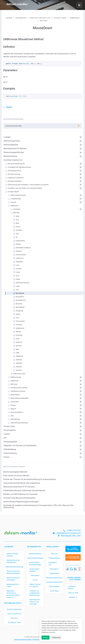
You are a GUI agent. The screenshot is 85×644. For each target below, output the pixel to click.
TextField (19, 367)
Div (17, 237)
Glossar (7, 457)
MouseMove (20, 297)
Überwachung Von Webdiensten (13, 561)
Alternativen (35, 575)
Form (17, 265)
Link (17, 290)
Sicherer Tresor (9, 426)
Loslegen (7, 137)
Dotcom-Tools (73, 593)
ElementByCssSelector (23, 248)
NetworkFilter (15, 395)
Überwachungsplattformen (14, 152)
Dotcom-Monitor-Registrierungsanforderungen (21, 502)
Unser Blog (54, 591)
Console (13, 202)
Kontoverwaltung (10, 453)
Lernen (35, 580)
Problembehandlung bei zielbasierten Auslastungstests (24, 490)
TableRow (19, 363)
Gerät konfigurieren (11, 145)
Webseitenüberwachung (14, 567)
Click (17, 234)
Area (17, 220)
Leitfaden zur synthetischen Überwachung (34, 593)
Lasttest (7, 434)
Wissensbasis (54, 586)
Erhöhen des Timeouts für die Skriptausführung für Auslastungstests (30, 479)
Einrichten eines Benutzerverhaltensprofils (19, 498)
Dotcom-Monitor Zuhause (12, 555)
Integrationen (54, 573)
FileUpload (19, 262)
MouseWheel (20, 307)
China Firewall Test (14, 614)
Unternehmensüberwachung (54, 582)
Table (17, 353)
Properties (17, 209)
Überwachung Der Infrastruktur (13, 579)
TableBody (19, 356)
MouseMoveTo (21, 300)
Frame (18, 272)
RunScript (19, 335)
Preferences (56, 638)
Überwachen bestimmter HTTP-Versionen (19, 487)
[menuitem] (73, 597)
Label (18, 286)
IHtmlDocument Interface (19, 388)
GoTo (17, 276)
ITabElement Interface (18, 391)
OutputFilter (15, 402)
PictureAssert (20, 321)
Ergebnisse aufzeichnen (16, 178)
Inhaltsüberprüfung (14, 171)
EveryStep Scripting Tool (13, 160)
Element (18, 244)
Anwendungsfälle (10, 442)
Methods (9, 107)
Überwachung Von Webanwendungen (13, 572)
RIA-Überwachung (14, 174)
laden (18, 216)
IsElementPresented (22, 283)
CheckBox (19, 230)
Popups (13, 405)
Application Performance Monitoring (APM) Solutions (13, 594)
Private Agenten (10, 430)
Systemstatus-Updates (35, 570)
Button (18, 227)
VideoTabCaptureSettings (19, 423)
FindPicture (20, 258)
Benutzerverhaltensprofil (16, 164)
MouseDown (20, 293)
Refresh (18, 332)
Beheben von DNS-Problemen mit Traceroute (20, 494)
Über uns (54, 554)
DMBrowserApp (16, 377)
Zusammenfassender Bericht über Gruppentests (22, 483)
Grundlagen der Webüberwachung (19, 167)
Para (17, 318)
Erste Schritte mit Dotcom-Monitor (16, 476)
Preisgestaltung (54, 558)
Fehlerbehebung (10, 449)
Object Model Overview (18, 195)
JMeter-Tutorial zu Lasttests (35, 585)
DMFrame (14, 384)
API (5, 438)
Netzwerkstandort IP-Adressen (15, 149)
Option (18, 314)
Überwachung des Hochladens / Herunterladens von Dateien (28, 185)
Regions (13, 409)
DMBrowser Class (19, 374)
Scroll (18, 339)
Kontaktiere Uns (53, 563)
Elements (19, 251)
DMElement (14, 381)
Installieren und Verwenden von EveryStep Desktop (25, 188)
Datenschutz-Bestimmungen (23, 639)
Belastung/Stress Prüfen (13, 585)
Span (17, 349)
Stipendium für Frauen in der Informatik (35, 602)
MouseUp (19, 304)
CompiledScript (16, 199)
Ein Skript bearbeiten (15, 181)
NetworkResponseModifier (20, 398)
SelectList (19, 342)
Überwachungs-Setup (12, 141)
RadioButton (20, 328)
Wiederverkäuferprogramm (35, 558)
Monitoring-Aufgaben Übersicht (15, 472)
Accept (45, 638)
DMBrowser (15, 206)
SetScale (19, 346)
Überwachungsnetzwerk (54, 578)
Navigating (19, 311)
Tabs (12, 416)
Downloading (20, 241)
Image (18, 279)
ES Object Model (13, 192)
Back (17, 223)
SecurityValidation (17, 412)
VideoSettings (15, 419)
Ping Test (14, 618)
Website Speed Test (14, 609)
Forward (19, 269)
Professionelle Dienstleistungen (35, 563)
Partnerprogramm (35, 554)
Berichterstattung (10, 156)
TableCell (19, 360)
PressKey (19, 325)
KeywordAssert (21, 255)
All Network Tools (14, 622)
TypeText (19, 370)
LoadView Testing (71, 587)
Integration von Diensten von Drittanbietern (20, 446)
